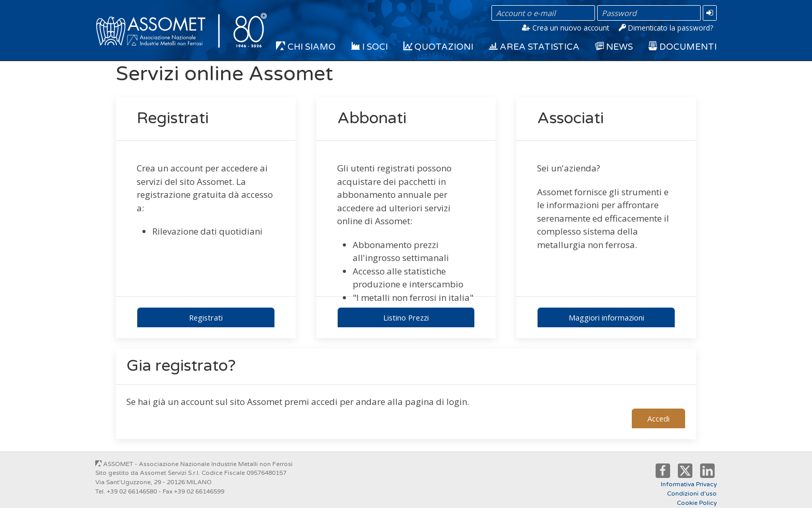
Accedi (658, 418)
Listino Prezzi (406, 317)
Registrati (206, 317)
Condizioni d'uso (692, 494)
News (614, 47)
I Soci (369, 47)
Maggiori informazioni (606, 317)
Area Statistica (534, 47)
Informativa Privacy (689, 484)
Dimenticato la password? (666, 28)
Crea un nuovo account (565, 28)
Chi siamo (306, 47)
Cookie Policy (697, 503)
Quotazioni (438, 47)
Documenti (683, 47)
